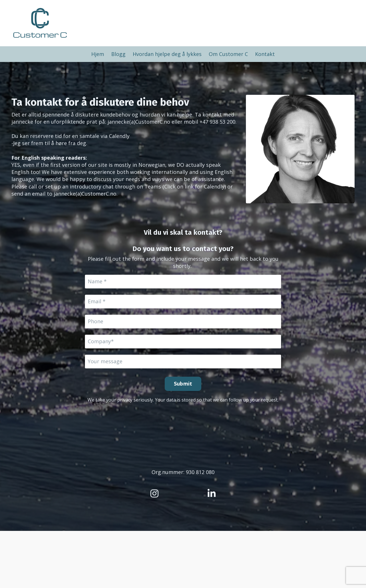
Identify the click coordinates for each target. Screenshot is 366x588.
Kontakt (265, 54)
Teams (153, 186)
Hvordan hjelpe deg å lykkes (167, 54)
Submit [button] (183, 384)
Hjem (98, 54)
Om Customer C (228, 54)
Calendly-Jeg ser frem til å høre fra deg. (70, 140)
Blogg (118, 54)
